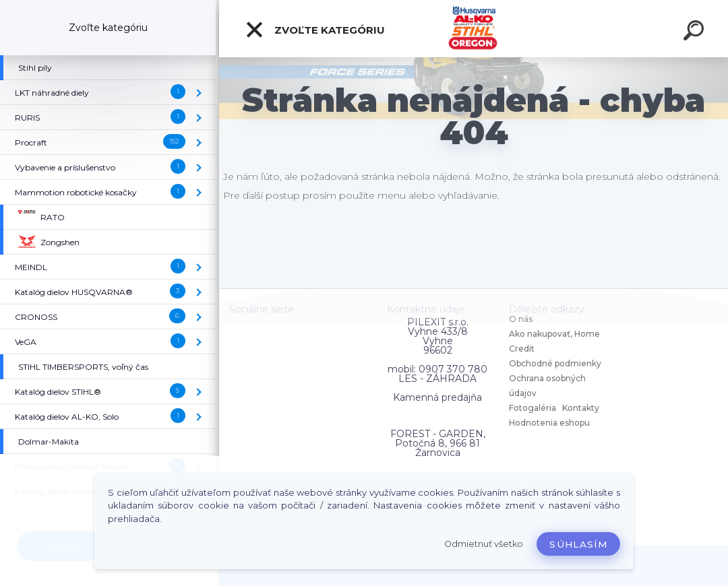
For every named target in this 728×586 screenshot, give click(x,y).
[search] (696, 32)
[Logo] (474, 29)
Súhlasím (578, 544)
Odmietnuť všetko (484, 544)
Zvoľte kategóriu (315, 30)
